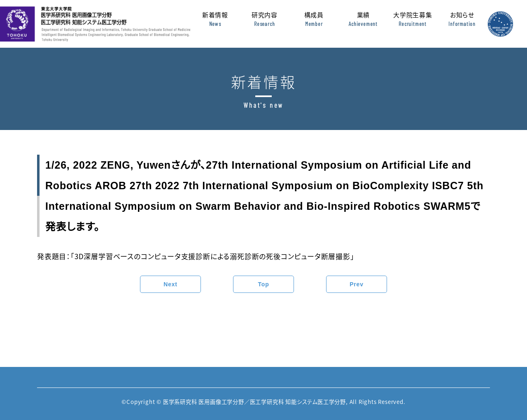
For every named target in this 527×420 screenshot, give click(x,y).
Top (263, 284)
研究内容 (264, 24)
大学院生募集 (413, 24)
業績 (363, 24)
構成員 (314, 24)
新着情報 (215, 24)
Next (170, 284)
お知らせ (462, 24)
